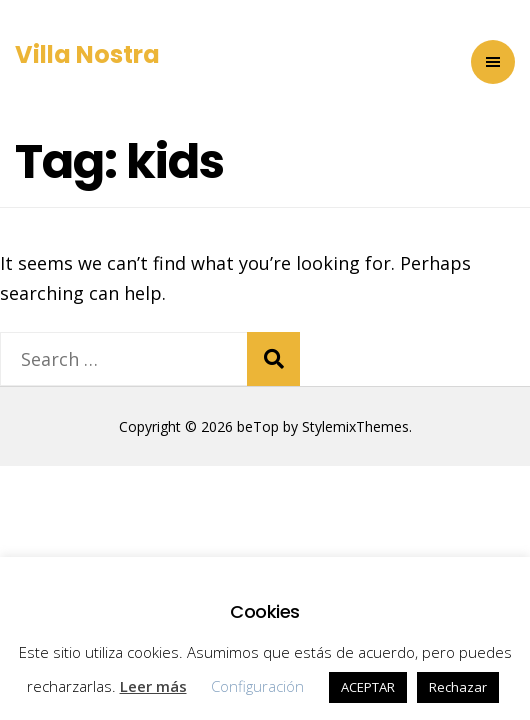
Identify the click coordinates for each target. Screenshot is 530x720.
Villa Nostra (87, 54)
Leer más (153, 686)
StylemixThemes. (357, 426)
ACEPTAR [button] (368, 687)
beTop (256, 426)
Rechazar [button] (458, 687)
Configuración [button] (257, 686)
